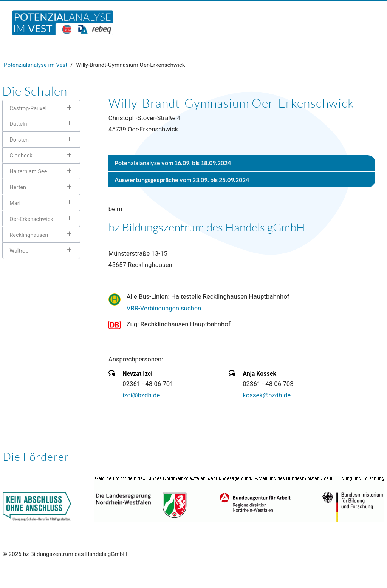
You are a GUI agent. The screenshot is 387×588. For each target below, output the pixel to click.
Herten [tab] (18, 187)
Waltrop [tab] (19, 251)
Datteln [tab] (18, 124)
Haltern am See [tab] (28, 171)
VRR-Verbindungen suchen (164, 308)
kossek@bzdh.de (267, 395)
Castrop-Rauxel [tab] (28, 108)
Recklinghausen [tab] (29, 235)
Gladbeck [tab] (21, 156)
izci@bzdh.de (141, 395)
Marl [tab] (15, 203)
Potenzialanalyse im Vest (36, 65)
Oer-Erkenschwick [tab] (31, 219)
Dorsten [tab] (19, 140)
